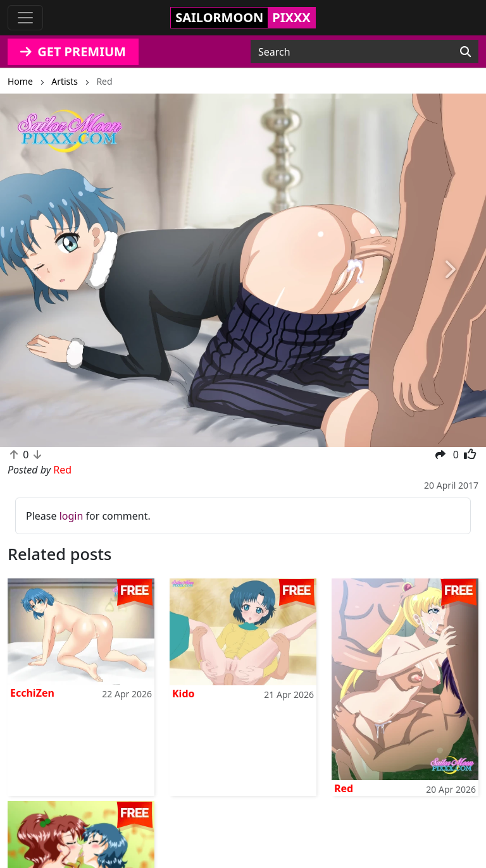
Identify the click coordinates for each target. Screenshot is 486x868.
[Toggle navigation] (25, 18)
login (72, 516)
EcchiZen (32, 693)
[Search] (465, 52)
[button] (36, 270)
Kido (184, 694)
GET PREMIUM (73, 52)
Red (344, 788)
